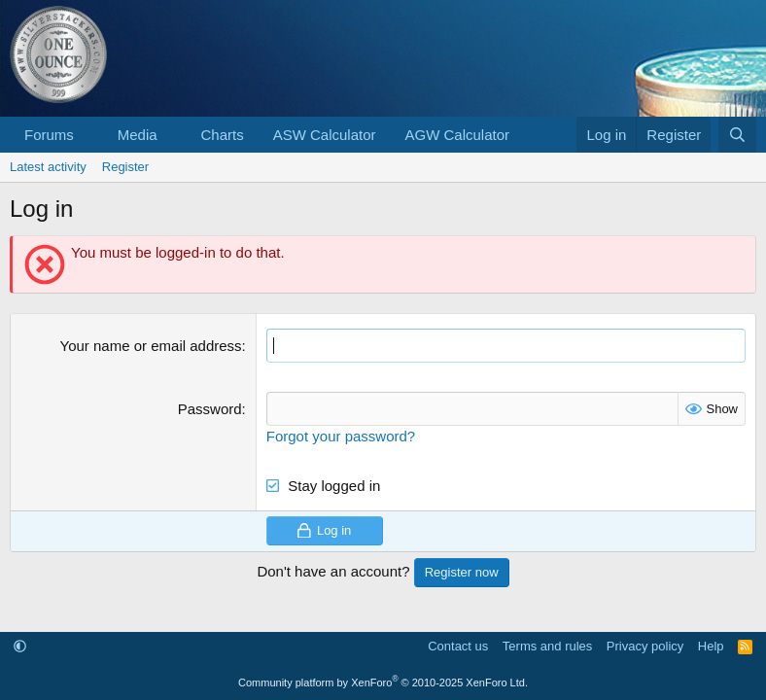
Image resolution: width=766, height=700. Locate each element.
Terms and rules (547, 646)
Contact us (458, 646)
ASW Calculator (325, 135)
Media (138, 135)
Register (125, 167)
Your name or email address (151, 346)
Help (711, 646)
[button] (89, 135)
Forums (49, 135)
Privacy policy (645, 646)
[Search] (737, 135)
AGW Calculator (458, 135)
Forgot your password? (341, 436)
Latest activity (48, 167)
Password (210, 409)
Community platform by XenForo (383, 682)
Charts (222, 135)
